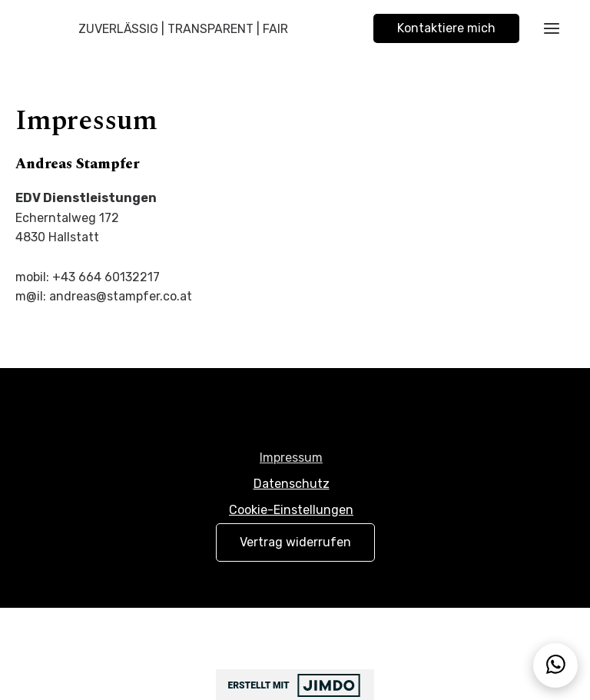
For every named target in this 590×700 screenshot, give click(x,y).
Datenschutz (292, 484)
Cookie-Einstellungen (291, 510)
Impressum (291, 458)
